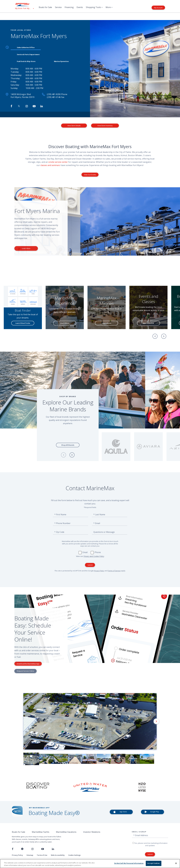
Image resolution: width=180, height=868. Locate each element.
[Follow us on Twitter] (22, 849)
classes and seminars (50, 165)
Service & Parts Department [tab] (28, 54)
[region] (90, 864)
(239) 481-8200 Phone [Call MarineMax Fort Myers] (57, 94)
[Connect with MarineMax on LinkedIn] (42, 106)
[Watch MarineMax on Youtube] (34, 106)
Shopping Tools (94, 7)
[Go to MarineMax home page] (24, 5)
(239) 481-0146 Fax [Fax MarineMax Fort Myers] (56, 97)
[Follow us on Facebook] (13, 849)
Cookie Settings (74, 855)
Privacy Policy (99, 571)
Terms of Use (42, 855)
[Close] (176, 863)
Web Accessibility (58, 855)
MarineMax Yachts (41, 832)
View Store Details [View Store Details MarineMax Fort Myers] (74, 126)
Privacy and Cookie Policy (94, 556)
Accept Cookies (153, 863)
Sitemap (30, 855)
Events (80, 7)
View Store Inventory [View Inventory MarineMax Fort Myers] (105, 126)
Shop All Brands (68, 445)
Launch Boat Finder (23, 323)
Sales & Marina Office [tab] (26, 47)
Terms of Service (114, 571)
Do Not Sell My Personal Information (129, 863)
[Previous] (155, 336)
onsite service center (58, 162)
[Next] (164, 336)
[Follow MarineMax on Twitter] (19, 106)
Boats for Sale (45, 7)
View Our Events (90, 175)
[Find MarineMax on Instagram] (27, 106)
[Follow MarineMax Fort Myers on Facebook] (11, 106)
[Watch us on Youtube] (43, 849)
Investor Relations (92, 832)
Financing (69, 7)
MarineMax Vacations (66, 832)
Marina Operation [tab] (61, 61)
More (109, 7)
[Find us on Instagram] (32, 849)
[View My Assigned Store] (24, 8)
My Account (158, 8)
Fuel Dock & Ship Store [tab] (26, 61)
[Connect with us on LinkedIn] (53, 849)
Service (58, 7)
